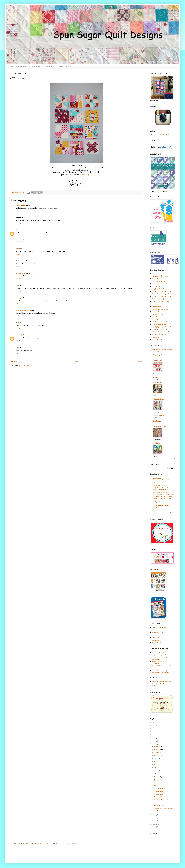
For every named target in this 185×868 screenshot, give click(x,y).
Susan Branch (157, 643)
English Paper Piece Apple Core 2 (162, 294)
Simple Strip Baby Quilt (159, 322)
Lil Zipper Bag (156, 307)
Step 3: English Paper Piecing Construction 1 (161, 658)
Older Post (139, 362)
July (156, 762)
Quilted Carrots (157, 317)
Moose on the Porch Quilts (24, 310)
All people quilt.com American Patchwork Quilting (161, 683)
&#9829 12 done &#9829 (162, 800)
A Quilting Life (158, 355)
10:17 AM (18, 279)
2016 (154, 732)
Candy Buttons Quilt (159, 281)
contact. (69, 66)
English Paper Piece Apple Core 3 (162, 296)
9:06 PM (18, 316)
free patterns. (50, 66)
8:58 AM (18, 223)
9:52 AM (18, 267)
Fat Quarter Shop (158, 633)
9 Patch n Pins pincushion (160, 274)
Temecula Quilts (85, 175)
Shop (61, 66)
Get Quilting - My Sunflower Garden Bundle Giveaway (161, 488)
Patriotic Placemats (158, 312)
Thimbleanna (157, 421)
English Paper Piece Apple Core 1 (162, 291)
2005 (154, 833)
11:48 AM (18, 353)
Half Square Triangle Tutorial (161, 302)
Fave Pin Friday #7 (160, 803)
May (156, 768)
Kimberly (18, 298)
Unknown (19, 230)
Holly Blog (156, 511)
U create (155, 377)
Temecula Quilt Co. (159, 382)
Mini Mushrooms (157, 630)
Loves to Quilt (20, 335)
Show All (173, 459)
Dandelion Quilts (21, 273)
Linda (17, 347)
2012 (154, 744)
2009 (154, 821)
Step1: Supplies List (158, 652)
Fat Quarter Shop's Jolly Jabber (162, 350)
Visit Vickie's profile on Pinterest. (160, 135)
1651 (155, 785)
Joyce (17, 323)
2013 (154, 741)
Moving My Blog (158, 507)
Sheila (18, 286)
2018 (154, 726)
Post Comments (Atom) (25, 365)
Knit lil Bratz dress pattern (160, 304)
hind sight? (157, 783)
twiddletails (156, 443)
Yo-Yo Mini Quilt (157, 340)
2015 (154, 735)
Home (10, 66)
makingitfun (157, 478)
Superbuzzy (156, 640)
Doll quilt (155, 686)
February (157, 777)
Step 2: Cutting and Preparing (161, 655)
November (158, 750)
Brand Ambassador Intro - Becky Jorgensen (162, 481)
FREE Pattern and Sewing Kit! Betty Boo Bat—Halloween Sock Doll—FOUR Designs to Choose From (163, 497)
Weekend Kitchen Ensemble (161, 332)
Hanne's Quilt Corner (160, 427)
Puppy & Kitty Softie (159, 314)
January (157, 780)
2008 (154, 824)
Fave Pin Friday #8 (160, 794)
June (156, 765)
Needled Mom (20, 261)
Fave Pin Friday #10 (160, 788)
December (157, 747)
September (158, 756)
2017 (154, 729)
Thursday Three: (159, 797)
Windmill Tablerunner (159, 335)
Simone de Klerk (21, 205)
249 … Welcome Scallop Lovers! (162, 513)
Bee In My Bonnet (158, 360)
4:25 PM (18, 328)
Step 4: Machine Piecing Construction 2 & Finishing (161, 671)
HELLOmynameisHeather (161, 493)
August (157, 759)
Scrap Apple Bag (157, 319)
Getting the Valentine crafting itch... (163, 810)
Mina (17, 249)
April (156, 771)
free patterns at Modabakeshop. (29, 66)
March (157, 774)
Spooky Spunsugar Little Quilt (162, 327)
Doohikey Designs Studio (161, 506)
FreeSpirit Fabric (158, 502)
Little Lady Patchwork (159, 628)
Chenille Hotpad (157, 286)
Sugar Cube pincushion (159, 329)
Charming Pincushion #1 (160, 284)
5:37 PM (18, 341)
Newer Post (14, 362)
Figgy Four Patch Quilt (159, 299)
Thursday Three (159, 806)
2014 (154, 738)
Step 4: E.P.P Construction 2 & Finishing (162, 667)
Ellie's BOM (156, 638)
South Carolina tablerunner (161, 324)
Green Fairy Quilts (158, 416)
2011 (154, 815)
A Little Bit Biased (158, 399)
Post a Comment (18, 357)
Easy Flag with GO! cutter (160, 289)
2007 (154, 827)
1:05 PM (18, 304)
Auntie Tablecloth (158, 279)
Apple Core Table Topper (160, 276)
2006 (154, 830)
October (157, 753)
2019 (154, 723)
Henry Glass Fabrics (159, 486)
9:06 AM (18, 242)
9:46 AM (18, 254)
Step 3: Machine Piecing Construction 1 (159, 663)
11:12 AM (18, 291)
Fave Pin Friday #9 (160, 791)
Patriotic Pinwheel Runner (160, 309)
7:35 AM (18, 211)
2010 (154, 818)
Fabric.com (155, 635)
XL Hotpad (156, 337)
